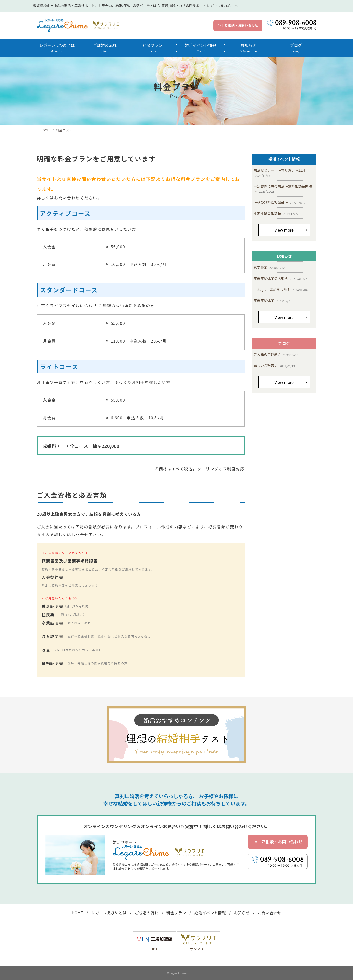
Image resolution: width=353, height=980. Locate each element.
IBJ (154, 946)
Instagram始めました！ (281, 289)
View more (284, 230)
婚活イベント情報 (200, 48)
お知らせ (248, 48)
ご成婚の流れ (105, 48)
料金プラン (153, 48)
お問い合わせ (270, 913)
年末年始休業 (273, 300)
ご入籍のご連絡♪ (276, 354)
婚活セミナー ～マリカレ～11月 (280, 173)
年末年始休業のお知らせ (281, 278)
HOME (77, 913)
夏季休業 (269, 267)
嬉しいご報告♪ (274, 365)
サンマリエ (199, 946)
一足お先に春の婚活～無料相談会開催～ (283, 189)
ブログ (296, 48)
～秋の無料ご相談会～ (280, 202)
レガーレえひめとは (57, 48)
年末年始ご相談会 (276, 213)
